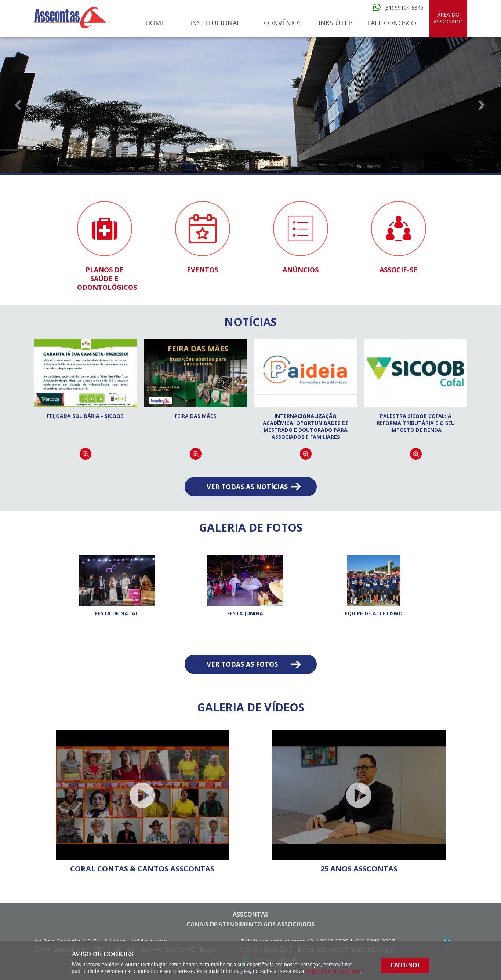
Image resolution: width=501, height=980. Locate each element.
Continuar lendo (86, 454)
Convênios (283, 23)
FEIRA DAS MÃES (195, 416)
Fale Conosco (392, 23)
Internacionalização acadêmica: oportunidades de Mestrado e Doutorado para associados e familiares (306, 426)
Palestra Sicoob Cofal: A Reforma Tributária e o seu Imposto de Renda (416, 423)
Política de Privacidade (333, 971)
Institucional (215, 23)
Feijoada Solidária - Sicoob (85, 416)
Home (155, 23)
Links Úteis (334, 23)
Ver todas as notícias (247, 487)
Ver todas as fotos (242, 664)
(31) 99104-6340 (404, 8)
